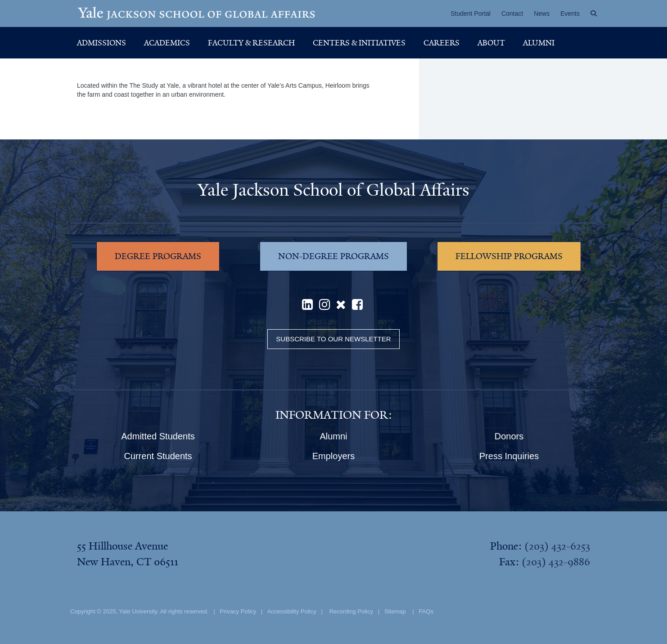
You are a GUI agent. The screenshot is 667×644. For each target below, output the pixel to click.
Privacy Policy (238, 611)
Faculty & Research (251, 43)
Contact (512, 13)
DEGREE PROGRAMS (158, 256)
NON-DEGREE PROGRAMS (333, 256)
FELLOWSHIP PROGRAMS (509, 256)
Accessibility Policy (292, 611)
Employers (333, 456)
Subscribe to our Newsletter (333, 339)
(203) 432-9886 (556, 562)
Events (570, 13)
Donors (509, 436)
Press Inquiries (509, 456)
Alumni (539, 43)
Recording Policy (351, 611)
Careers (442, 43)
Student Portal (471, 13)
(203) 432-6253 (557, 546)
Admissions (101, 43)
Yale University (138, 611)
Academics (167, 43)
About (491, 43)
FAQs (426, 611)
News (542, 13)
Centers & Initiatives (359, 43)
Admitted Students (158, 436)
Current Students (158, 456)
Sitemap (395, 611)
